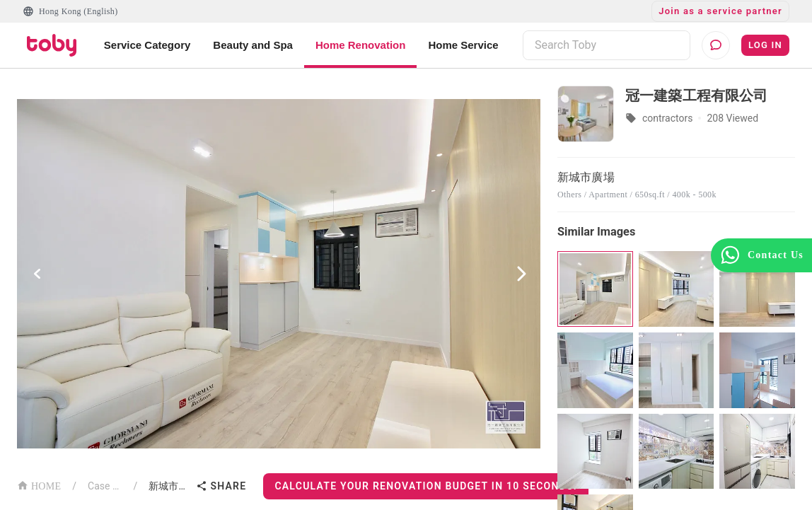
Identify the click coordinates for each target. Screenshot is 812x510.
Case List (105, 486)
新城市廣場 (169, 486)
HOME (39, 485)
